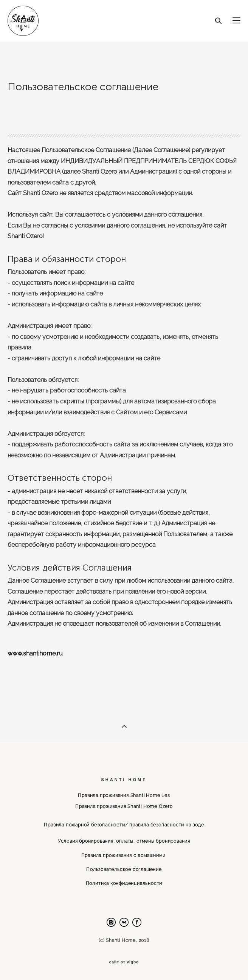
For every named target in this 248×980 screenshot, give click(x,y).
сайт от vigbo (124, 962)
